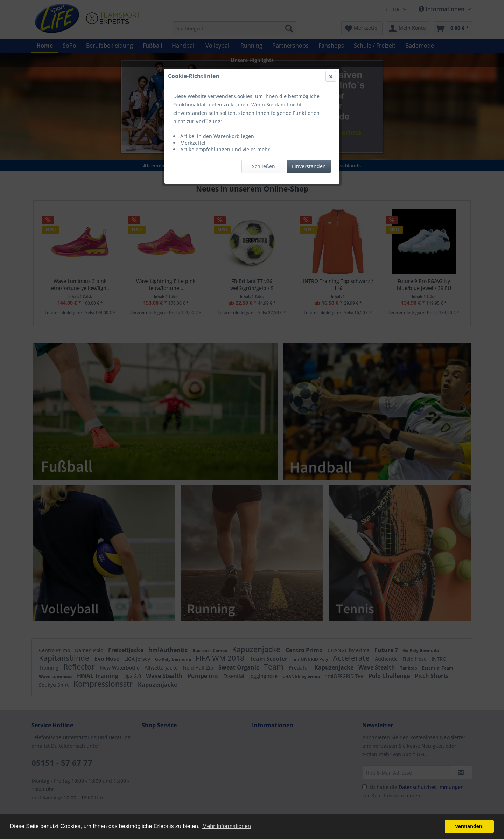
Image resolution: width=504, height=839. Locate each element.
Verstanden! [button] (469, 826)
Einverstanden (309, 166)
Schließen (264, 166)
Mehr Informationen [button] (227, 826)
